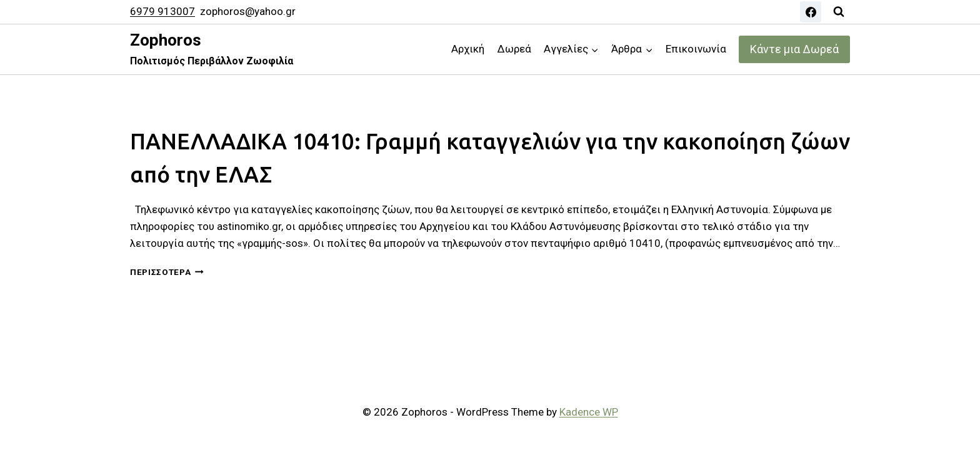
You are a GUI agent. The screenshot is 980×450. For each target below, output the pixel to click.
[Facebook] (811, 12)
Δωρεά (514, 49)
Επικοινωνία (696, 49)
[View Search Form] (839, 12)
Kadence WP (589, 412)
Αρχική (468, 49)
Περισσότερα (167, 272)
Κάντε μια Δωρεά (794, 49)
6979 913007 (162, 11)
